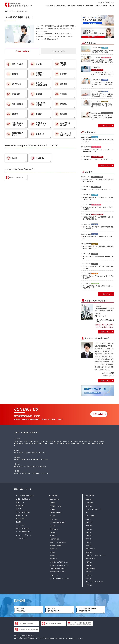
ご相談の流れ (89, 6)
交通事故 (53, 509)
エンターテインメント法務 (93, 582)
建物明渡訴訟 (89, 549)
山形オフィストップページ (23, 489)
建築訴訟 (88, 545)
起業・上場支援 (90, 516)
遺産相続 (53, 526)
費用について (20, 502)
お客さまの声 (20, 519)
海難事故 (53, 552)
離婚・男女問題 (55, 499)
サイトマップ (20, 525)
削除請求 (53, 532)
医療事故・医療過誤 (56, 545)
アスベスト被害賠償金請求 (58, 522)
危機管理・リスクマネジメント (95, 555)
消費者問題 (53, 529)
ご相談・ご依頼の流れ (23, 499)
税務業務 (53, 559)
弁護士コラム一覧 (22, 515)
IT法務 (88, 519)
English (102, 3)
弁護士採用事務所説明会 (21, 610)
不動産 (88, 542)
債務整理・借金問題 (56, 513)
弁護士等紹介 (71, 6)
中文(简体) (107, 3)
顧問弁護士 (89, 499)
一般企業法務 (89, 503)
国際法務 (88, 565)
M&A (87, 513)
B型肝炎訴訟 (54, 519)
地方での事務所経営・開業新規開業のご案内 (87, 610)
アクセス (111, 6)
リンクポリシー (21, 538)
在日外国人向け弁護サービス (58, 565)
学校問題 (53, 536)
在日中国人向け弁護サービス (58, 562)
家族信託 (53, 555)
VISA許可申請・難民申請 (57, 569)
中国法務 (88, 562)
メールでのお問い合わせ (24, 532)
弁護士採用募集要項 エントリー (54, 610)
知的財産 (88, 539)
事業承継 (88, 572)
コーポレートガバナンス (93, 509)
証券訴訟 (53, 549)
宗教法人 (88, 585)
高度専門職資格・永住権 (57, 572)
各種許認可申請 (90, 569)
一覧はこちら (105, 126)
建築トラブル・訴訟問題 (57, 542)
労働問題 (53, 503)
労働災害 (53, 516)
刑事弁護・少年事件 (56, 506)
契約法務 (88, 506)
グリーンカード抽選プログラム (59, 578)
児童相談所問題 (55, 539)
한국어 (113, 3)
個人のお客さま (50, 6)
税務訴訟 (88, 529)
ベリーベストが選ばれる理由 (25, 496)
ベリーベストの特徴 (101, 6)
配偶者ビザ (53, 575)
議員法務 (88, 578)
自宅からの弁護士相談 (23, 512)
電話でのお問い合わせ (23, 528)
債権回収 (88, 552)
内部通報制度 (89, 559)
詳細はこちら (105, 332)
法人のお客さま (61, 6)
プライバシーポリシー (23, 535)
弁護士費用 (80, 6)
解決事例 (19, 522)
